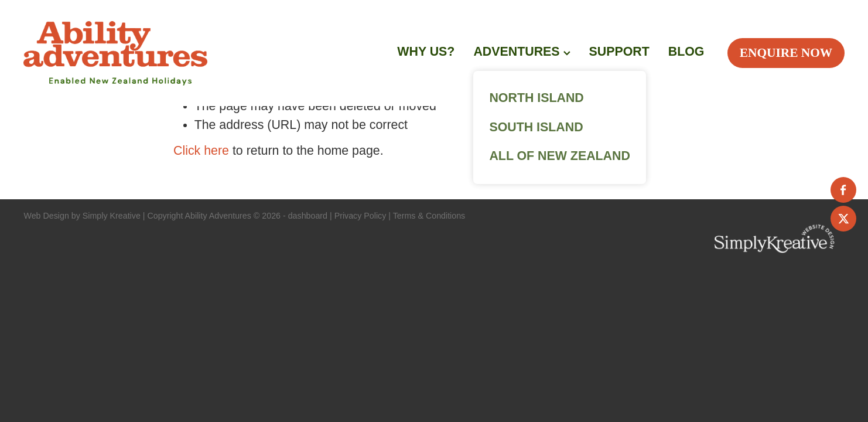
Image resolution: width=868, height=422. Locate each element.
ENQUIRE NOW (786, 53)
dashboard (308, 216)
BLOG (686, 52)
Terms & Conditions (429, 216)
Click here (201, 151)
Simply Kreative (112, 216)
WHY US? (426, 52)
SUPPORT (619, 52)
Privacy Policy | (363, 216)
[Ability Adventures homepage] (187, 53)
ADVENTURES (522, 52)
